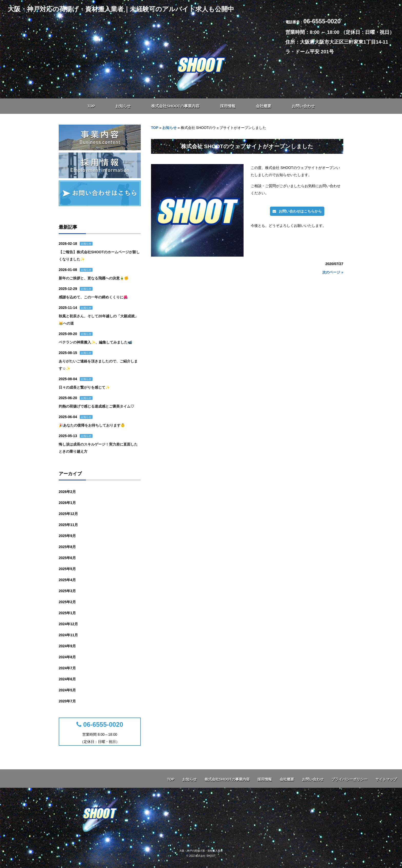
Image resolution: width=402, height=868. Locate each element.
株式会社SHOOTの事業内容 (227, 779)
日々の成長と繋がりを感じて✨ (84, 387)
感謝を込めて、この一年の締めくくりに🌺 (93, 297)
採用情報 (265, 779)
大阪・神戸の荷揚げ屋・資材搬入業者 (201, 851)
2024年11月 (68, 635)
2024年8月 (67, 657)
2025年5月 (67, 569)
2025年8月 (67, 547)
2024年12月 (68, 624)
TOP (155, 128)
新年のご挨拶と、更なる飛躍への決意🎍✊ (94, 278)
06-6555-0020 (100, 724)
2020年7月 (67, 701)
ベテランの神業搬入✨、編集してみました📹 (95, 342)
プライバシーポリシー (349, 779)
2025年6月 (67, 558)
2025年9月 (67, 536)
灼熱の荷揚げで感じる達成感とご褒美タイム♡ (96, 406)
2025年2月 (67, 602)
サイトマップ (386, 779)
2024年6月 (67, 679)
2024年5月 (67, 690)
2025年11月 (68, 525)
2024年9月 (67, 646)
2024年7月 (67, 668)
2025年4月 (67, 580)
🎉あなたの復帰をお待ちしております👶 (92, 425)
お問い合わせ (313, 779)
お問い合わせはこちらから (297, 211)
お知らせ (169, 128)
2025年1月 (67, 613)
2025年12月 (68, 514)
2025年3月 (67, 591)
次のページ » (333, 272)
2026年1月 (67, 503)
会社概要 (287, 779)
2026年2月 (67, 492)
